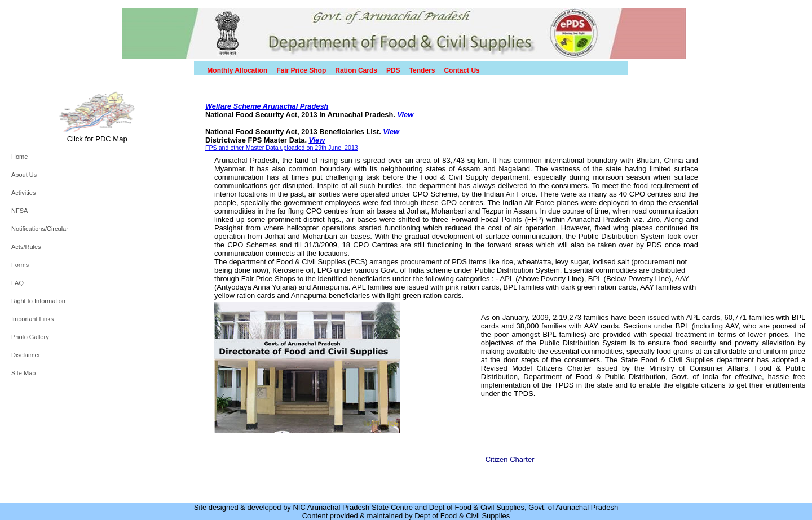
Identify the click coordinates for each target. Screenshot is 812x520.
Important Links (32, 319)
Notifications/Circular (40, 229)
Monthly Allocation (237, 71)
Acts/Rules (26, 247)
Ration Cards (356, 71)
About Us (24, 175)
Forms (20, 265)
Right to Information (38, 301)
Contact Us (462, 71)
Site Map (23, 373)
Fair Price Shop (301, 71)
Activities (23, 193)
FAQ (17, 283)
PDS (393, 71)
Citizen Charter (510, 459)
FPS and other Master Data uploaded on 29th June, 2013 (282, 148)
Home (19, 157)
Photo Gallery (30, 337)
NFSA (19, 211)
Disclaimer (26, 355)
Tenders (422, 71)
